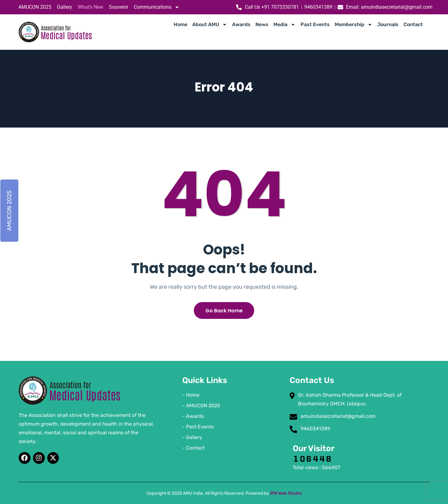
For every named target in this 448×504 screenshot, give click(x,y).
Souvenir (119, 7)
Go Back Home (224, 311)
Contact (413, 24)
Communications (157, 7)
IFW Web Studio (286, 493)
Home (180, 24)
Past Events (315, 24)
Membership (354, 25)
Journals (388, 24)
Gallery (65, 7)
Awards (241, 24)
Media (285, 25)
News (262, 24)
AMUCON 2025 (35, 7)
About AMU (210, 25)
